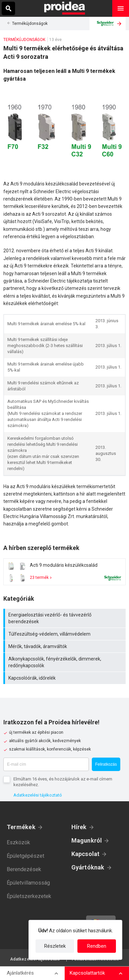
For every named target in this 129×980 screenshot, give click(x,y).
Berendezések (24, 869)
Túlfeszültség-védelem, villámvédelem (65, 634)
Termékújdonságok (30, 24)
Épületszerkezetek (29, 896)
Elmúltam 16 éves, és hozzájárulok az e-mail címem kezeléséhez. (63, 782)
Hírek (79, 827)
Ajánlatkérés (20, 973)
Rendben (97, 946)
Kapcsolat (86, 854)
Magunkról (87, 840)
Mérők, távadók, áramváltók (65, 646)
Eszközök (18, 842)
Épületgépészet (25, 856)
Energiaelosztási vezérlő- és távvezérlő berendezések (65, 618)
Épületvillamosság (28, 883)
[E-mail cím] (46, 764)
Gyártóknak (88, 867)
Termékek (21, 827)
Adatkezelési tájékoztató (38, 795)
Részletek (55, 946)
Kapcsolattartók (87, 973)
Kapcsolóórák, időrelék (65, 678)
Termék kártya (64, 572)
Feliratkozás (106, 764)
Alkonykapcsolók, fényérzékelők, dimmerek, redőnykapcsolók (65, 662)
